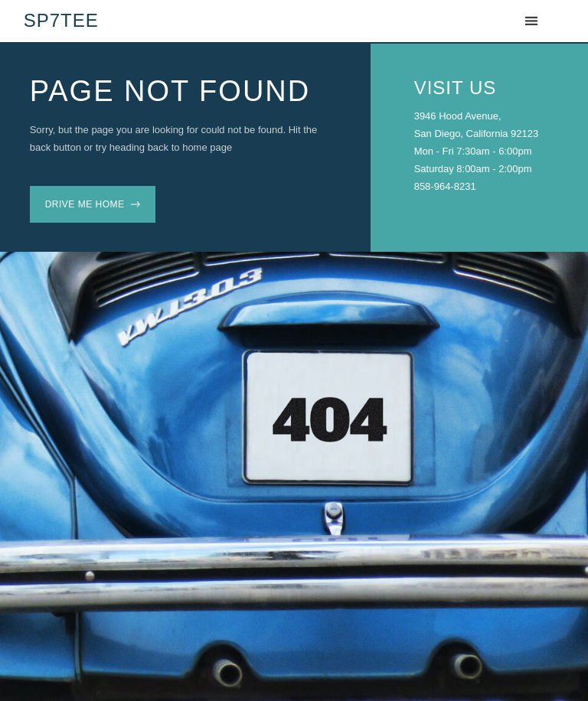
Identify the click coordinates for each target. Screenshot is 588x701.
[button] (531, 21)
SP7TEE (61, 20)
